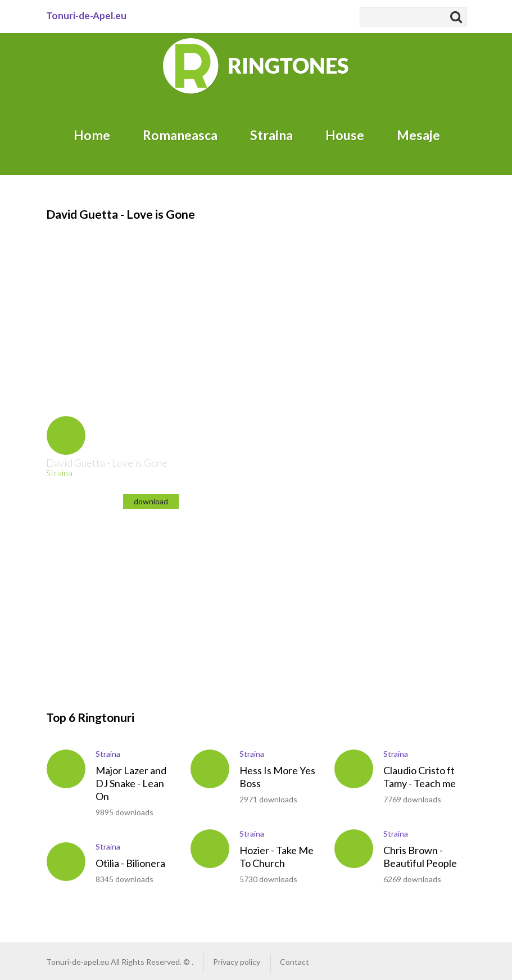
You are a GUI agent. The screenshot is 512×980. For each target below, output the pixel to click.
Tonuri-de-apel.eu (78, 962)
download (151, 501)
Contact (294, 962)
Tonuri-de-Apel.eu (86, 15)
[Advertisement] (251, 301)
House (345, 135)
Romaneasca (180, 135)
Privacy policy (237, 962)
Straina (271, 135)
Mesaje (418, 135)
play (66, 435)
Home (92, 135)
